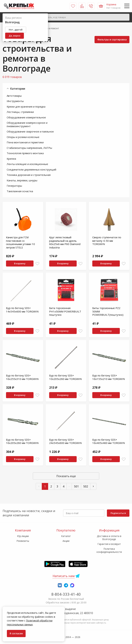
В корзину (20, 263)
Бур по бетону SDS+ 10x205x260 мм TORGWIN (65, 377)
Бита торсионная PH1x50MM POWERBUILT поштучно (65, 311)
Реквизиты (23, 541)
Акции (66, 541)
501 (76, 486)
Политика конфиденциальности (109, 550)
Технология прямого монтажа (25, 153)
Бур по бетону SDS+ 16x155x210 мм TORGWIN (109, 377)
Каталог (66, 536)
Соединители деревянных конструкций (31, 169)
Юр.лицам (23, 536)
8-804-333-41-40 (66, 594)
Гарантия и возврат (109, 544)
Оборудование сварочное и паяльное (30, 131)
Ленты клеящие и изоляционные (27, 164)
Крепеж (11, 159)
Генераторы (14, 186)
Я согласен (16, 633)
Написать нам (64, 576)
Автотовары (14, 96)
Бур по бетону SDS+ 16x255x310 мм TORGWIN (22, 377)
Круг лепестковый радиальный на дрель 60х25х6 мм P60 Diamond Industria (65, 242)
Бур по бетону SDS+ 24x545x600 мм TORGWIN (65, 441)
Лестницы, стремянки (20, 112)
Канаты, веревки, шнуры (22, 180)
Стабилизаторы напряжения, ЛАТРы (29, 148)
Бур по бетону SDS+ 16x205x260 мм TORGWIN (22, 441)
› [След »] (93, 486)
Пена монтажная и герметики (25, 142)
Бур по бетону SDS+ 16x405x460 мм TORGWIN (109, 441)
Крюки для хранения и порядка (26, 107)
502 (86, 486)
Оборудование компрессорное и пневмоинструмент (27, 124)
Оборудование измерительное (26, 117)
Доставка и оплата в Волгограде (109, 538)
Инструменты (15, 101)
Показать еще (66, 476)
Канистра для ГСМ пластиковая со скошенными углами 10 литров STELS (20, 242)
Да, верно (15, 36)
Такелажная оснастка (20, 191)
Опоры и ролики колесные (23, 137)
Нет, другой (16, 30)
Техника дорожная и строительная (29, 175)
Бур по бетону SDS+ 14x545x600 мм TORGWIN (22, 310)
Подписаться (118, 513)
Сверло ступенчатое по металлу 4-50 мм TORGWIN (107, 241)
